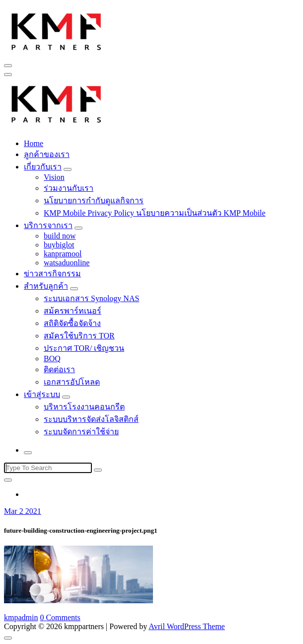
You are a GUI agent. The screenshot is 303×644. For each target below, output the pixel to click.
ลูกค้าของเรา (47, 154)
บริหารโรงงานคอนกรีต (84, 407)
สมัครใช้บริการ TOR (79, 336)
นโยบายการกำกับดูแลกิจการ (94, 201)
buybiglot (59, 245)
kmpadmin (21, 617)
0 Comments (60, 617)
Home (34, 143)
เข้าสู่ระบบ (42, 394)
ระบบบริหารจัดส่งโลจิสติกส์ (91, 419)
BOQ (52, 359)
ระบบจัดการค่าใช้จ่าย (81, 432)
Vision (54, 177)
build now (60, 236)
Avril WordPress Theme (187, 626)
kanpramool (63, 254)
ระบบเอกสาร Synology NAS (91, 298)
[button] (57, 30)
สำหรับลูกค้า (46, 286)
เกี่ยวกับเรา (43, 167)
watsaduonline (67, 263)
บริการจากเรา (48, 225)
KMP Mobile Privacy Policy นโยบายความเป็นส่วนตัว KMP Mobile (154, 213)
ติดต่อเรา (59, 369)
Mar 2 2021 (23, 511)
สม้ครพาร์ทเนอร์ (73, 311)
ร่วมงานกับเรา (69, 188)
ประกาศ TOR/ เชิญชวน (84, 348)
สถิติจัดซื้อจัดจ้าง (72, 323)
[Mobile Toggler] (68, 169)
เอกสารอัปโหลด (72, 382)
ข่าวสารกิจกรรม (52, 274)
